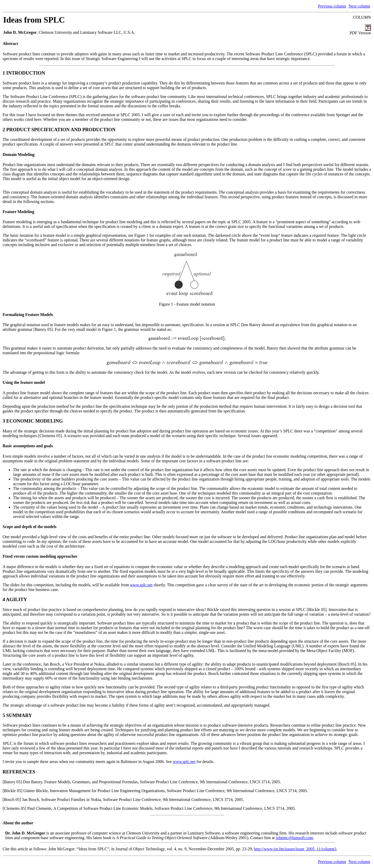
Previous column (332, 6)
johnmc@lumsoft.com (294, 838)
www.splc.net (141, 585)
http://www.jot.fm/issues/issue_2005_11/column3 (295, 849)
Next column (359, 6)
